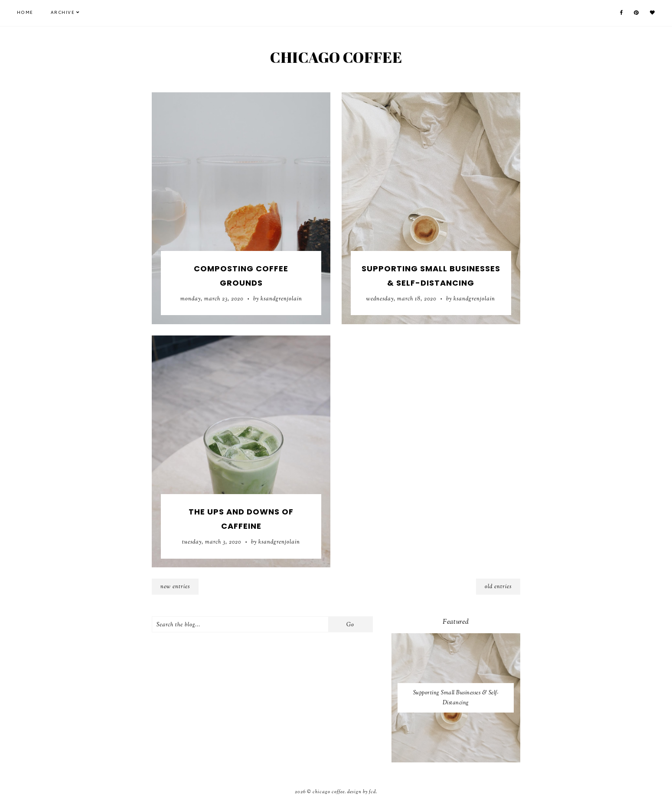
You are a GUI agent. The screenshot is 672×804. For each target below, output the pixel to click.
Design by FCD (362, 792)
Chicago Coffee (336, 57)
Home (25, 13)
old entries (498, 587)
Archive (63, 13)
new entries (175, 587)
